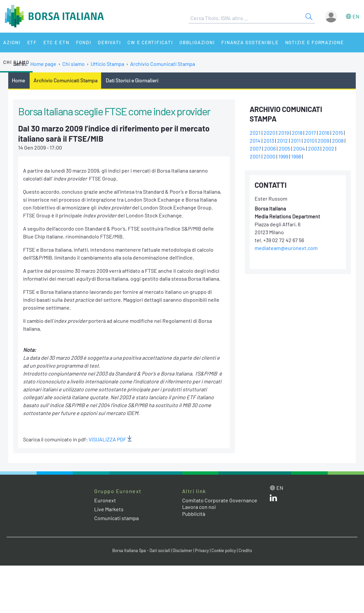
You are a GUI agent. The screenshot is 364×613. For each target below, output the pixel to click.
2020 (269, 133)
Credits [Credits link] (245, 550)
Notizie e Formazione (315, 42)
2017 (311, 133)
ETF (32, 42)
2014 (255, 140)
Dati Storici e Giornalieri (132, 80)
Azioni (12, 42)
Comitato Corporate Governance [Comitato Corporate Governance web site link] (220, 500)
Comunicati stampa (116, 518)
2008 (338, 140)
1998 (296, 156)
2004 (299, 148)
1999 (283, 156)
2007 (255, 148)
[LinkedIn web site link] (273, 499)
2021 (255, 133)
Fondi (84, 42)
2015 (338, 133)
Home (18, 80)
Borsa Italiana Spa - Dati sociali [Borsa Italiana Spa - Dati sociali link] (141, 550)
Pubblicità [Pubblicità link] (194, 514)
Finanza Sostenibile (250, 42)
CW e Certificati (150, 42)
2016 (324, 133)
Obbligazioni (197, 42)
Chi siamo (16, 62)
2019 (284, 133)
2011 (296, 140)
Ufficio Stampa (107, 64)
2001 (255, 156)
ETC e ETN (56, 42)
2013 (269, 140)
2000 (269, 156)
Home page (43, 64)
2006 (270, 148)
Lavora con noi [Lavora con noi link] (199, 507)
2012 (282, 140)
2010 (309, 140)
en (356, 16)
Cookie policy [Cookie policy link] (224, 550)
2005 (284, 148)
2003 (314, 148)
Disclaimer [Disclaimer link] (182, 550)
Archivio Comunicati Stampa (163, 64)
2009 (323, 140)
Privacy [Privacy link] (202, 550)
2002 (328, 148)
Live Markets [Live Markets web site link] (109, 509)
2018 (297, 133)
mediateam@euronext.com (286, 248)
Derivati (109, 42)
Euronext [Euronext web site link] (105, 500)
